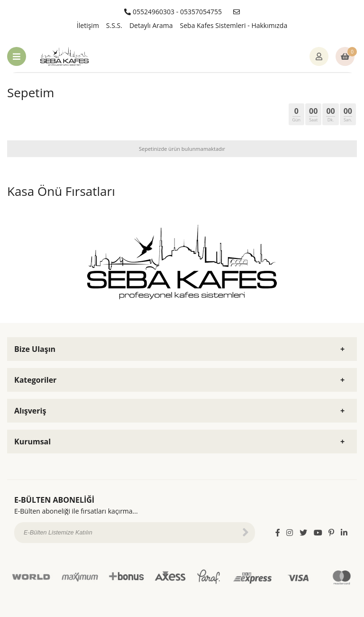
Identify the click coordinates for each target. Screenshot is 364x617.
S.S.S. (114, 25)
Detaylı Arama (151, 25)
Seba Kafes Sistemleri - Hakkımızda (234, 25)
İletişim (88, 25)
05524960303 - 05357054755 (173, 12)
